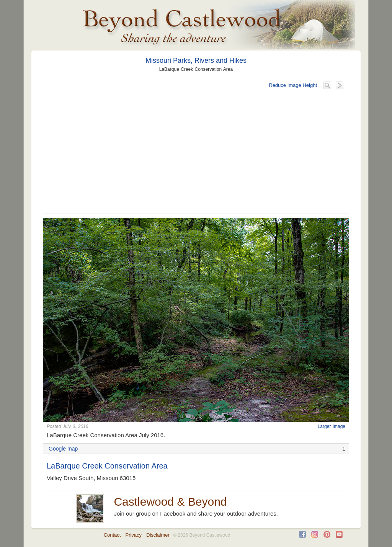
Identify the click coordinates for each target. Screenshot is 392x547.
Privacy (133, 535)
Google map (63, 449)
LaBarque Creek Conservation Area (107, 466)
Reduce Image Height (293, 85)
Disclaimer (158, 535)
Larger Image (332, 426)
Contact (112, 535)
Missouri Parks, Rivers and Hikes (196, 60)
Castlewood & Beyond (170, 502)
